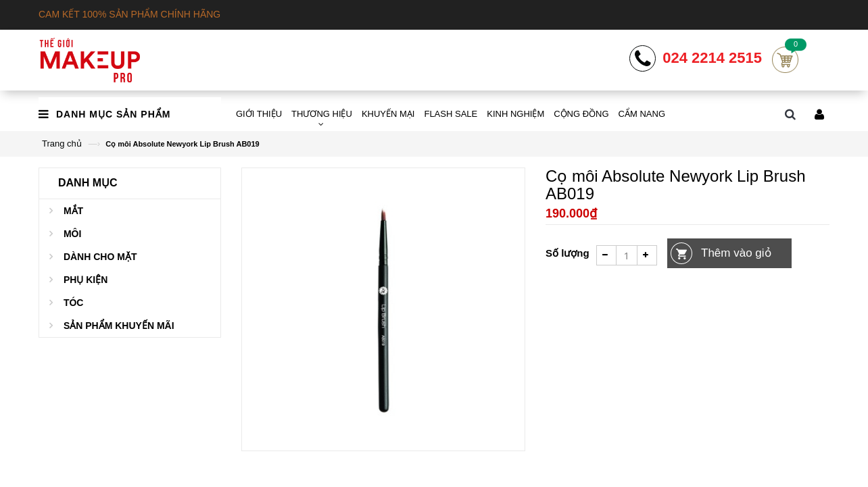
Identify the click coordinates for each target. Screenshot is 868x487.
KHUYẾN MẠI (388, 114)
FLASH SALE (451, 114)
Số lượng (568, 253)
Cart (785, 60)
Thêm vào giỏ (736, 253)
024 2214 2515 (712, 58)
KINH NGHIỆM (515, 114)
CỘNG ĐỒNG (581, 114)
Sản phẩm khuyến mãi (119, 326)
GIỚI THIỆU (259, 114)
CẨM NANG (642, 114)
